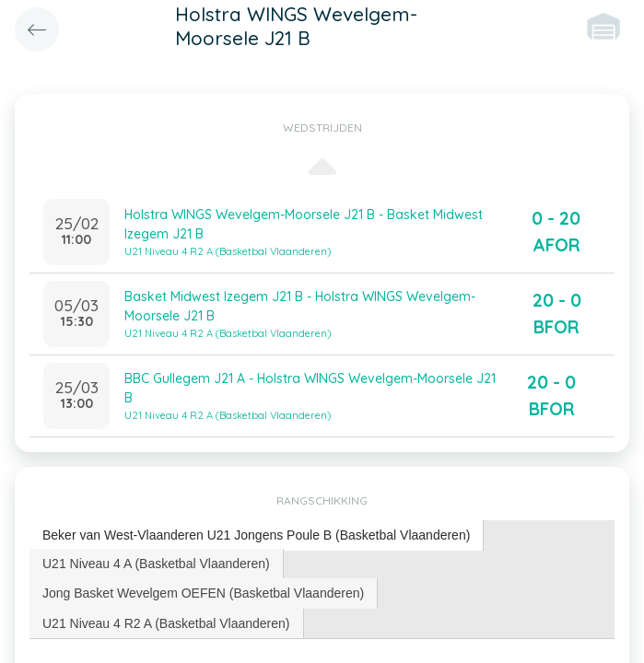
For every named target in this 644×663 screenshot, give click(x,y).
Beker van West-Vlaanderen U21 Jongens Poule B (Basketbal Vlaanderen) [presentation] (256, 535)
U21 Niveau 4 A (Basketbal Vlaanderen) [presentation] (156, 564)
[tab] (257, 535)
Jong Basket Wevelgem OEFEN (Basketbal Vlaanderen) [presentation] (203, 593)
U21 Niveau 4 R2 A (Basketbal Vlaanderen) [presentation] (166, 623)
